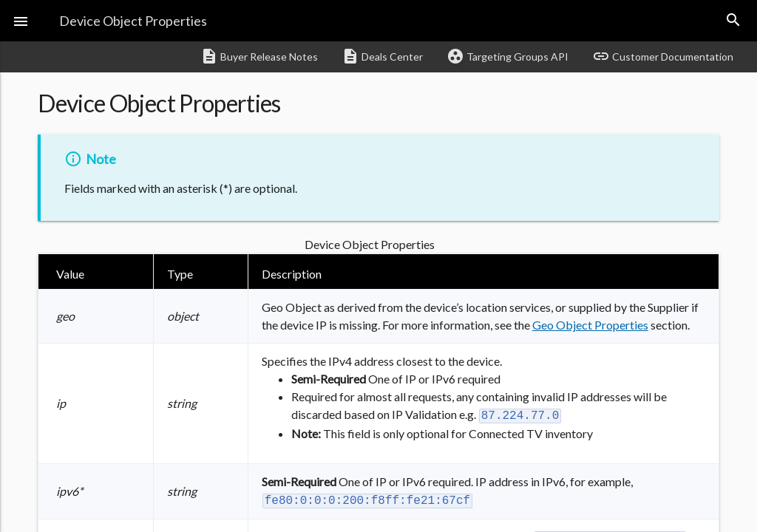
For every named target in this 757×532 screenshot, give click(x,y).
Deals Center (382, 56)
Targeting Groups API (508, 56)
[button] (21, 21)
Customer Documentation (663, 56)
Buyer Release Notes (259, 56)
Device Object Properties (133, 21)
